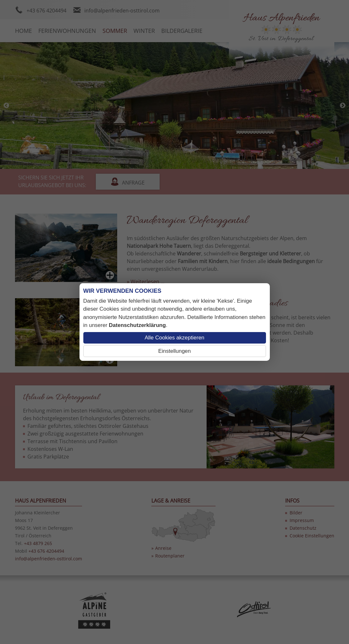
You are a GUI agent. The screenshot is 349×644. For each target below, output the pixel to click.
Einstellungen (174, 351)
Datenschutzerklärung (137, 325)
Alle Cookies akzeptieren (174, 338)
